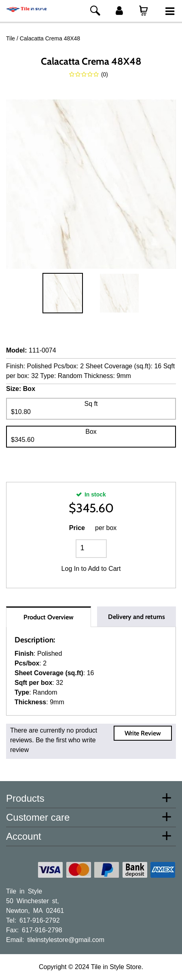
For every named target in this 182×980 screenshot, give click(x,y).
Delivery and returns (136, 617)
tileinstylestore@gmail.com (66, 939)
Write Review (143, 733)
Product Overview (49, 617)
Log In (70, 569)
